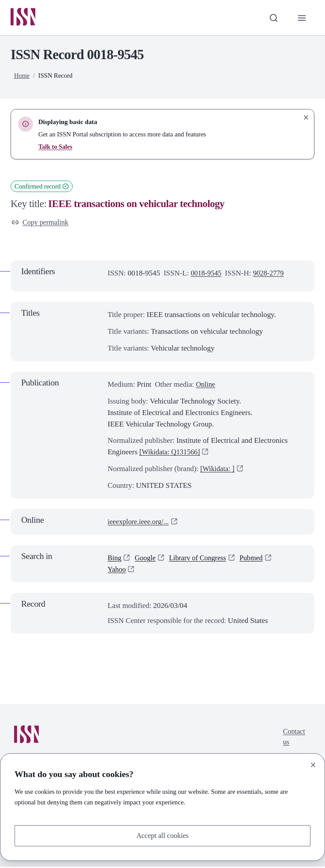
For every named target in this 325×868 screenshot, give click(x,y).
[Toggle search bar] (273, 18)
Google (146, 560)
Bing (115, 560)
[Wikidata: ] (218, 470)
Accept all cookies (162, 835)
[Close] (313, 764)
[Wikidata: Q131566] (171, 454)
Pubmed (257, 560)
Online (206, 386)
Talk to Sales (56, 147)
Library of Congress (201, 560)
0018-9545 (207, 275)
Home (22, 76)
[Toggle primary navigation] (302, 18)
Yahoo (117, 571)
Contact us (293, 739)
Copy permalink (41, 224)
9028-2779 (271, 275)
